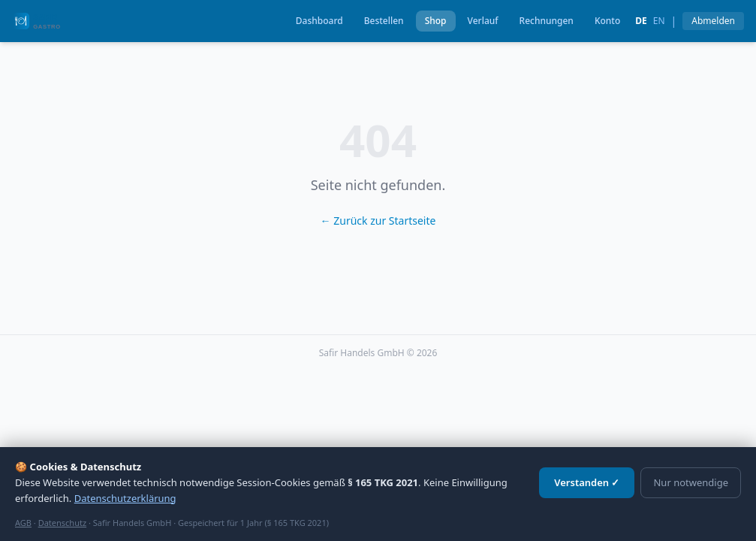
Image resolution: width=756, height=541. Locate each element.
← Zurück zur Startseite (378, 221)
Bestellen (384, 21)
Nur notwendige (691, 482)
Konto (607, 21)
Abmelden (713, 21)
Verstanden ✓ (587, 482)
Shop (436, 21)
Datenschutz (62, 523)
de (641, 21)
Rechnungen (547, 21)
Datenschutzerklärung (125, 498)
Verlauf (483, 21)
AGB (23, 523)
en (659, 21)
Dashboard (319, 21)
